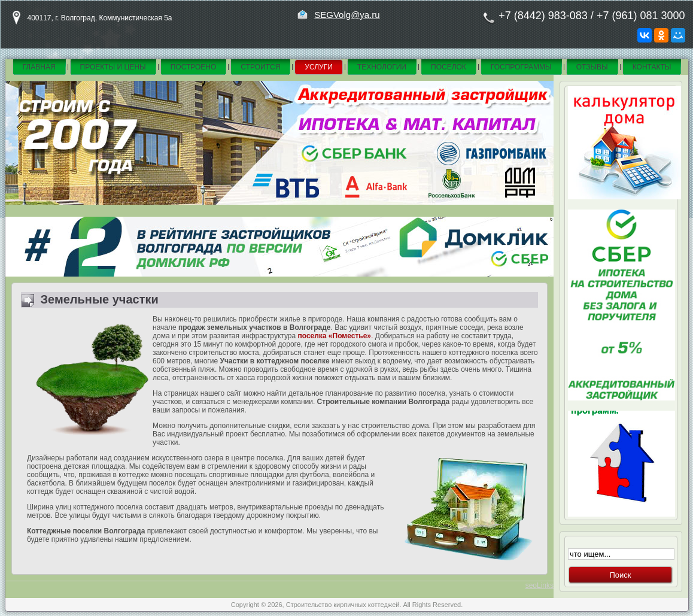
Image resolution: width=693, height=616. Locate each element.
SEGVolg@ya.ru (347, 15)
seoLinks (539, 585)
